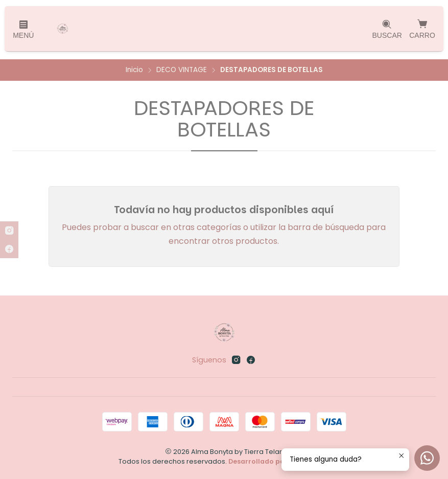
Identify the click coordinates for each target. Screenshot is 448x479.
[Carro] (422, 29)
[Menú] (23, 29)
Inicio (134, 70)
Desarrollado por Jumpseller (278, 461)
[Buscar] (387, 29)
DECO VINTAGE (182, 70)
